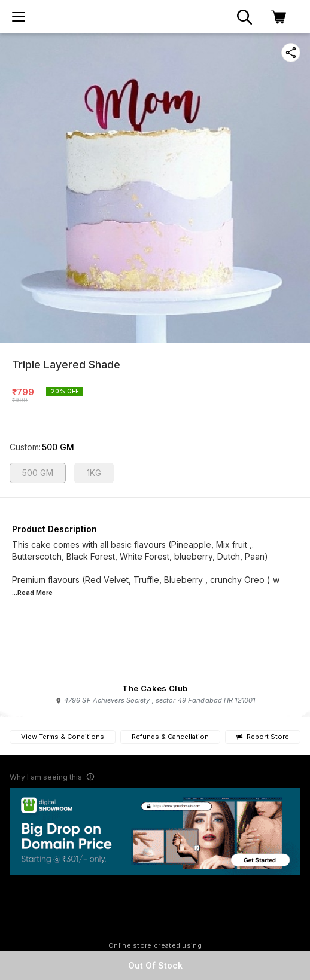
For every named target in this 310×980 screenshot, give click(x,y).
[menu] (19, 17)
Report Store (262, 737)
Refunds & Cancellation (170, 737)
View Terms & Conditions (63, 737)
